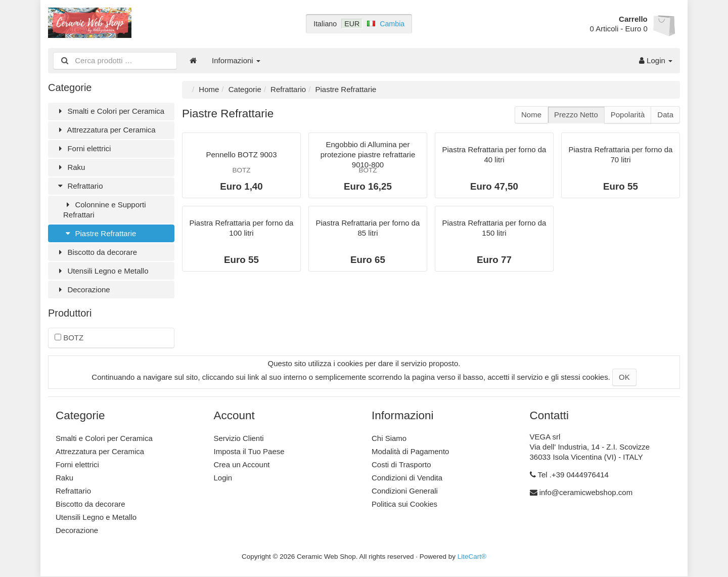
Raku (70, 167)
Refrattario (79, 186)
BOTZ (69, 338)
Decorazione (83, 290)
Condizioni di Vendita (407, 478)
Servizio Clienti (239, 438)
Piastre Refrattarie (100, 233)
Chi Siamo (389, 438)
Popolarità (628, 115)
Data (665, 115)
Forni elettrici (83, 148)
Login (656, 60)
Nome (531, 115)
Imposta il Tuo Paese (249, 451)
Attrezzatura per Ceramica (106, 130)
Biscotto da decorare (96, 252)
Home (209, 89)
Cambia (392, 24)
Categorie (245, 89)
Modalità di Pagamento (410, 451)
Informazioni (236, 60)
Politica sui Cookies (404, 504)
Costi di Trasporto (401, 464)
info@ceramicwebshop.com (586, 492)
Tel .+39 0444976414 (573, 475)
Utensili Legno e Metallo (102, 271)
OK (624, 377)
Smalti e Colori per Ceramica (110, 111)
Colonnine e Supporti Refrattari (105, 210)
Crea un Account (242, 464)
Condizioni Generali (405, 491)
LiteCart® (472, 557)
